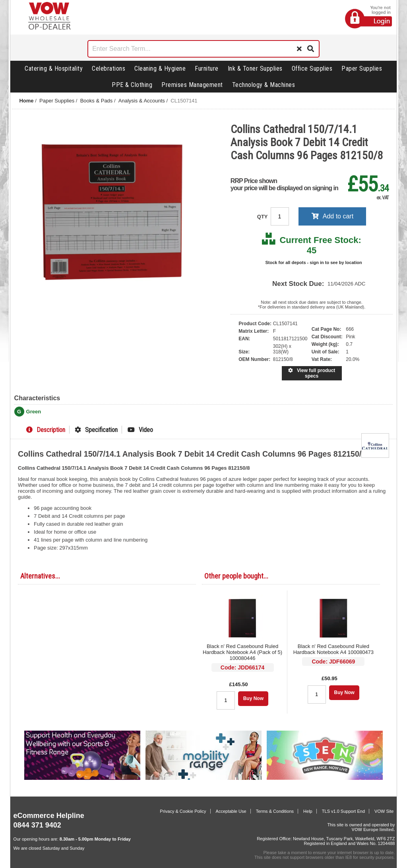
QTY (263, 217)
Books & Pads (97, 101)
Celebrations (109, 68)
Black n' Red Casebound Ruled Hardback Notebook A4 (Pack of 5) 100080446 (242, 652)
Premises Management (192, 85)
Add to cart (332, 216)
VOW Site (384, 811)
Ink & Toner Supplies (255, 68)
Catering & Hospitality (54, 68)
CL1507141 (184, 101)
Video (140, 430)
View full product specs (312, 373)
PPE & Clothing (132, 85)
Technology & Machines (264, 85)
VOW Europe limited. (373, 829)
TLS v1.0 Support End (343, 811)
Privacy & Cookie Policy (183, 811)
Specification (96, 430)
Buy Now (253, 698)
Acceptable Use (231, 811)
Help (308, 811)
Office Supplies (312, 68)
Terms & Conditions (275, 811)
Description (46, 430)
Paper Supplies (362, 68)
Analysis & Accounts (142, 101)
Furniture (207, 68)
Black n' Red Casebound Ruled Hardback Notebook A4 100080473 (333, 649)
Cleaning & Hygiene (160, 68)
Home (26, 101)
